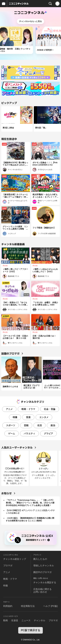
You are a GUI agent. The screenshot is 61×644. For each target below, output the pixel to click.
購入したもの (40, 559)
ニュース (26, 620)
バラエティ (29, 434)
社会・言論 (50, 409)
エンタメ (44, 417)
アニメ (9, 409)
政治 (53, 425)
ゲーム (12, 434)
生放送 (15, 620)
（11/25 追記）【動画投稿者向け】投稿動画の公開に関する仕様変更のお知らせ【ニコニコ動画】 (30, 519)
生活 (40, 425)
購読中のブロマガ (42, 572)
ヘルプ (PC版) (51, 606)
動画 (6, 620)
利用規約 (8, 606)
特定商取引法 (28, 606)
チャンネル (40, 620)
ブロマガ (8, 565)
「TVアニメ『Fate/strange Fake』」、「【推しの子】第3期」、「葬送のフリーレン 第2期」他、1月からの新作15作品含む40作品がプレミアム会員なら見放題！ (30, 503)
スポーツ (11, 425)
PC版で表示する (30, 630)
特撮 (15, 417)
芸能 (26, 425)
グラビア (48, 434)
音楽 (28, 417)
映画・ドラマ (28, 409)
